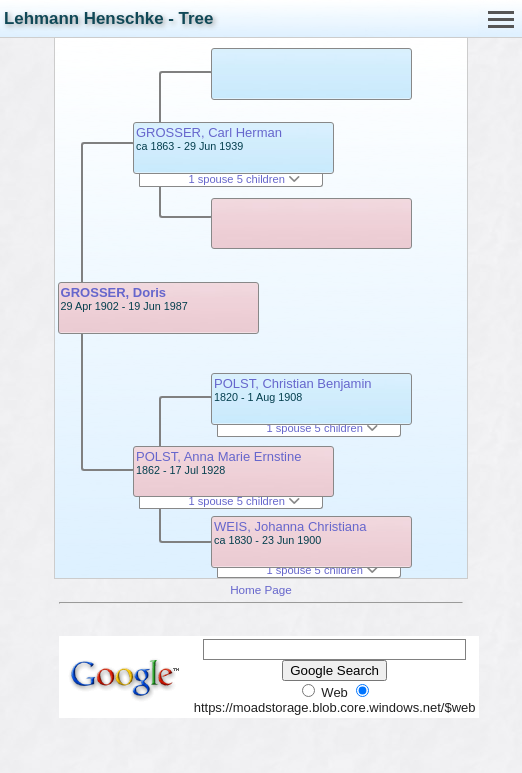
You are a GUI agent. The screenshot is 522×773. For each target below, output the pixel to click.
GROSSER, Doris (113, 292)
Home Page (261, 589)
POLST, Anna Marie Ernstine (218, 456)
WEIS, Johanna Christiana (290, 526)
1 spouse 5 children (244, 179)
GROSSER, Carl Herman (209, 132)
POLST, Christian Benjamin (293, 383)
